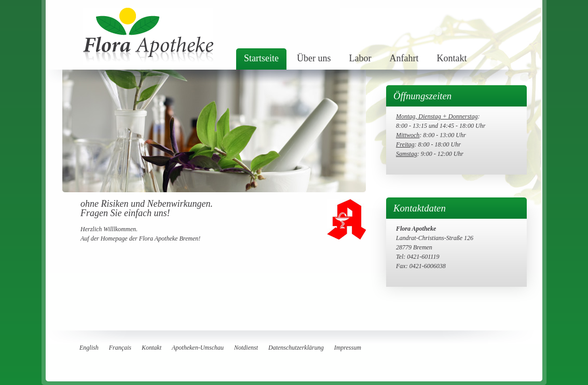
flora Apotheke (148, 36)
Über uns (314, 58)
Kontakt (452, 58)
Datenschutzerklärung (296, 348)
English (89, 348)
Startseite (261, 58)
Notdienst (246, 348)
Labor (360, 58)
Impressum (348, 348)
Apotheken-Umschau (198, 348)
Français (120, 348)
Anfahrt (404, 58)
